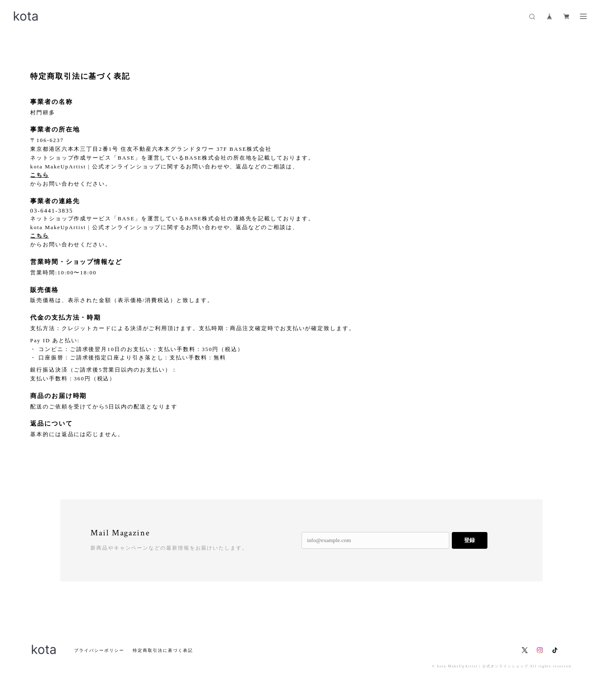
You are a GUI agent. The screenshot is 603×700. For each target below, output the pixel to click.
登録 (469, 540)
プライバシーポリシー (99, 650)
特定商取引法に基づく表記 (163, 650)
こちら (40, 175)
